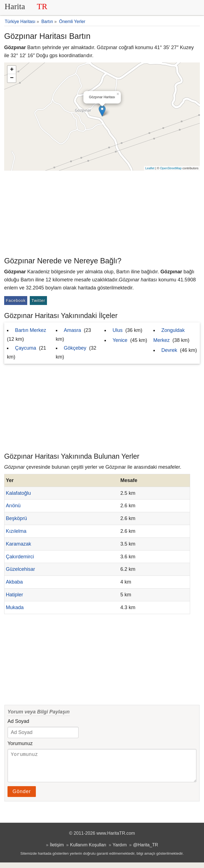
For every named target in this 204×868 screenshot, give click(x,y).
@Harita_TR (146, 850)
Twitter (38, 301)
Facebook (16, 301)
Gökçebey (75, 348)
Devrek (169, 350)
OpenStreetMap (171, 168)
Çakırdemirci (20, 557)
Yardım (120, 850)
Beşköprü (16, 518)
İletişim (57, 850)
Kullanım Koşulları (88, 850)
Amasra (73, 330)
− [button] (12, 78)
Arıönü (13, 506)
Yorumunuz (20, 743)
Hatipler (14, 595)
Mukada (15, 607)
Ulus (118, 330)
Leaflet (150, 168)
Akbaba (14, 582)
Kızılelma (16, 531)
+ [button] (12, 70)
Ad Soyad (18, 721)
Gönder (22, 797)
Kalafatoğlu (18, 493)
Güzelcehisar (20, 569)
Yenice (120, 340)
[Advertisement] (102, 212)
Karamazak (18, 544)
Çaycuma (26, 348)
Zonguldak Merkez (169, 335)
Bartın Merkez (31, 330)
